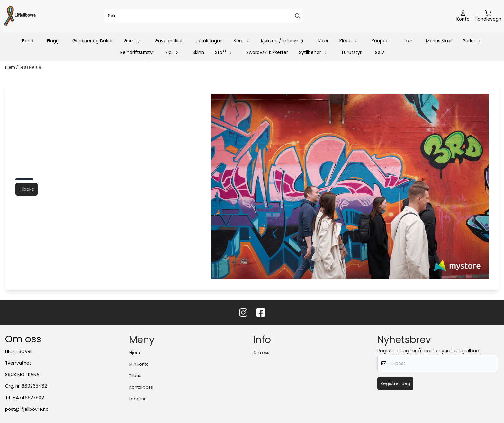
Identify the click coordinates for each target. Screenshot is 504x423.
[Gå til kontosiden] (463, 16)
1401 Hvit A (30, 67)
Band (28, 41)
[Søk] (204, 16)
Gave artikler (169, 41)
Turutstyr (351, 52)
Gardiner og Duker (93, 41)
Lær (408, 41)
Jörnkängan (210, 41)
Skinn (198, 52)
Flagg (53, 41)
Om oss (261, 352)
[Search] (298, 16)
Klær (323, 41)
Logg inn (138, 399)
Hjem (11, 67)
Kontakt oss (141, 387)
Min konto (139, 364)
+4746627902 (28, 398)
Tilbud (135, 376)
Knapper (381, 41)
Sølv (380, 52)
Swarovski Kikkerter (267, 52)
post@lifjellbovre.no (27, 409)
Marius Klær (439, 41)
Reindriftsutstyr (137, 52)
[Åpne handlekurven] (488, 16)
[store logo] (20, 16)
